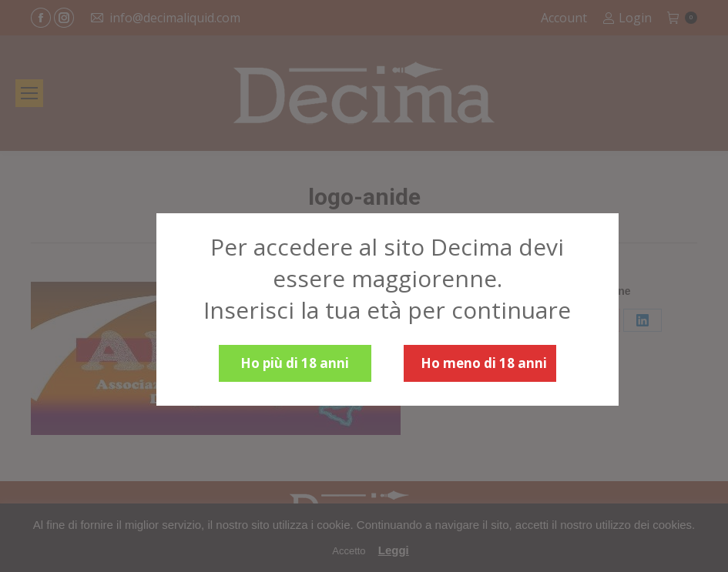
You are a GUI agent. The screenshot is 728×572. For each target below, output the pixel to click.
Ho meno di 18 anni (484, 363)
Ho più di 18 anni (295, 363)
